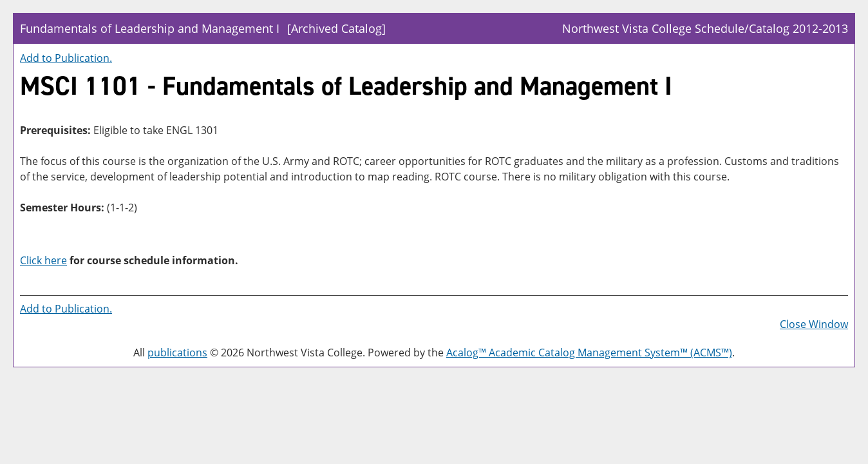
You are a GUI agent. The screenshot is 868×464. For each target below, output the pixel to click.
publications (177, 353)
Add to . (66, 58)
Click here (43, 260)
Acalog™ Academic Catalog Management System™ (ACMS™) (589, 353)
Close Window (814, 324)
